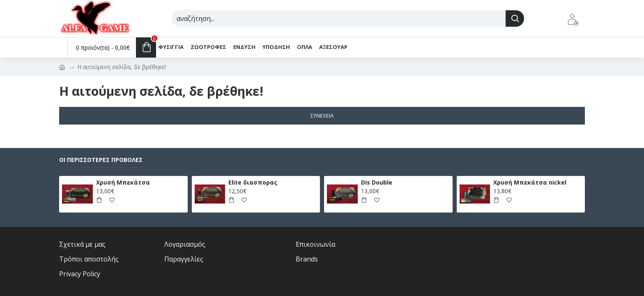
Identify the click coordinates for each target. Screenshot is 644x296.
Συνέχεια (322, 116)
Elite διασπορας (253, 183)
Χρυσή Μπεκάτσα (123, 183)
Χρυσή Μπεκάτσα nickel (530, 183)
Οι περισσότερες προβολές (101, 160)
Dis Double (377, 183)
